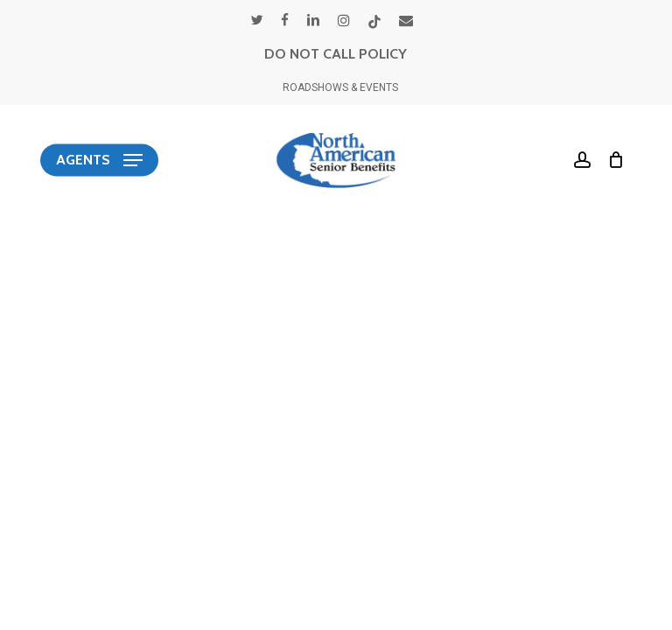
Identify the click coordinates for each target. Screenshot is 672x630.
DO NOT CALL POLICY (336, 54)
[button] (99, 160)
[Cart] (612, 160)
